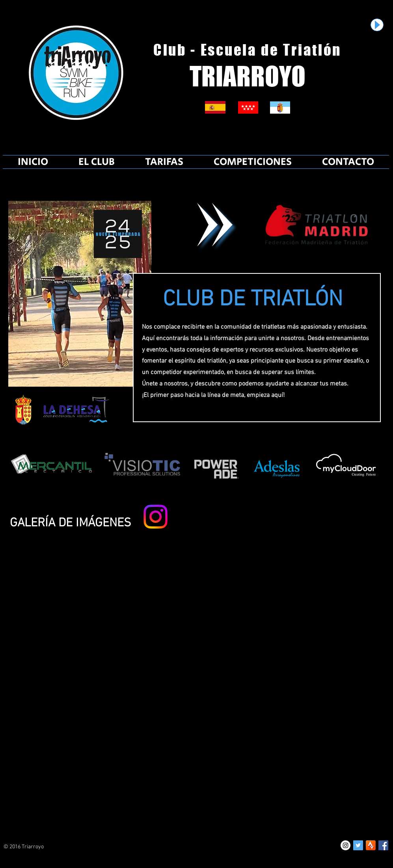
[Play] (377, 25)
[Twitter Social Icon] (358, 845)
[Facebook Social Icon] (383, 845)
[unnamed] (371, 845)
